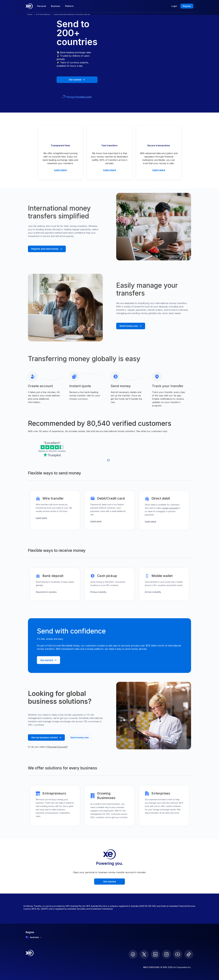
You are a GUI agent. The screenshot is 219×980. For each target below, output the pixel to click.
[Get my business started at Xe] (46, 738)
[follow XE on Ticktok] (189, 954)
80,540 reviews (57, 451)
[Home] (29, 6)
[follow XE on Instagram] (166, 954)
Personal (42, 6)
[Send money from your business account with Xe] (80, 738)
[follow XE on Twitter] (144, 954)
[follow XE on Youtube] (178, 954)
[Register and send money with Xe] (47, 249)
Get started (109, 882)
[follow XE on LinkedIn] (155, 954)
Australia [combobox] (34, 937)
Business (56, 6)
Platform (69, 6)
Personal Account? (57, 747)
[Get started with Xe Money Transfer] (77, 80)
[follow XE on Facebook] (133, 954)
